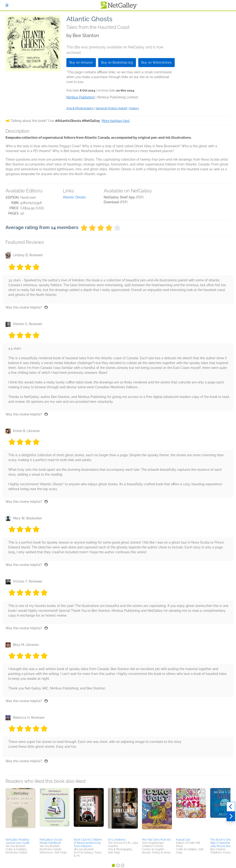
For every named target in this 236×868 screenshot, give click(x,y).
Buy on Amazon (81, 62)
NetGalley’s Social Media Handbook (51, 841)
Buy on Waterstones (156, 62)
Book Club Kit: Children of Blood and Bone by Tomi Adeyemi (88, 843)
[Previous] (231, 807)
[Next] (231, 816)
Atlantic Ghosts (74, 197)
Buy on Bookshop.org (117, 62)
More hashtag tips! (116, 121)
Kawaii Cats (183, 840)
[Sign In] (7, 5)
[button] (21, 812)
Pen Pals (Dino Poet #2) (156, 840)
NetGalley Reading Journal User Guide (18, 841)
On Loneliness (117, 840)
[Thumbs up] (46, 307)
